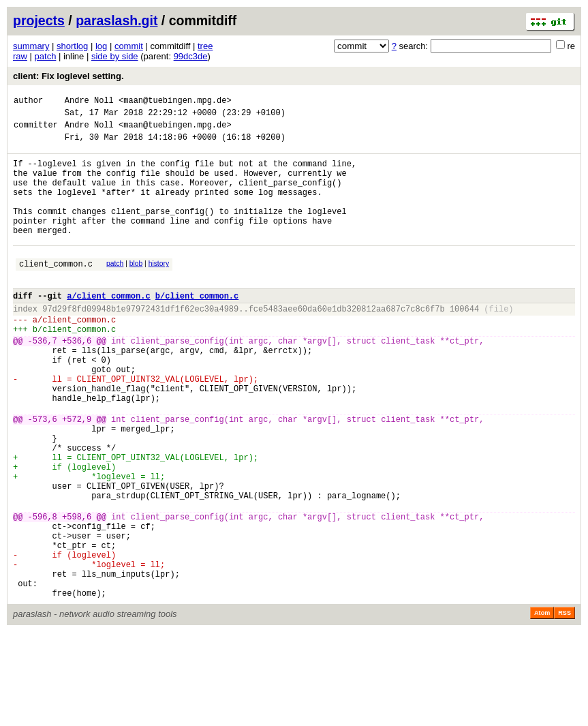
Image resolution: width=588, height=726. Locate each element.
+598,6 (77, 594)
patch (46, 56)
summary (31, 46)
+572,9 (77, 476)
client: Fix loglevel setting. (68, 76)
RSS (564, 707)
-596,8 (43, 594)
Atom (542, 707)
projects (39, 20)
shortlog (72, 46)
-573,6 (43, 476)
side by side (115, 56)
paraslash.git (117, 20)
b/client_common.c (197, 328)
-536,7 (43, 381)
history (159, 290)
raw (20, 56)
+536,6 (77, 381)
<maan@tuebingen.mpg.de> (175, 102)
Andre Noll (89, 102)
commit (129, 46)
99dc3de (191, 56)
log (101, 46)
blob (136, 290)
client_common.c (56, 292)
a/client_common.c (108, 328)
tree (205, 46)
